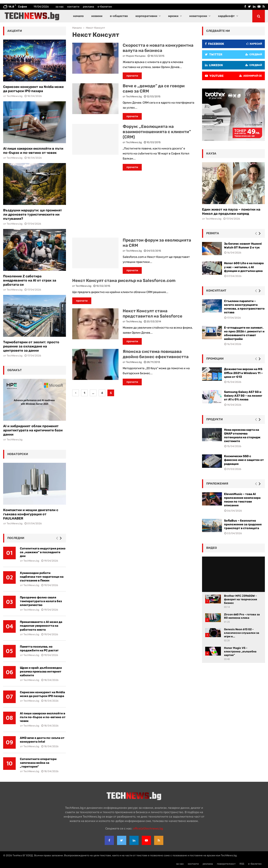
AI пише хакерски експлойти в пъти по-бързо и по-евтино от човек (33, 151)
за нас (60, 7)
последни (16, 538)
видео (212, 548)
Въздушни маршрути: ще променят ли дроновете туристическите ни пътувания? (33, 214)
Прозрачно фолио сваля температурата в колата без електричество (41, 601)
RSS (242, 864)
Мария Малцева (136, 56)
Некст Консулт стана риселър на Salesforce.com (124, 280)
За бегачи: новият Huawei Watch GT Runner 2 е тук (243, 246)
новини (97, 16)
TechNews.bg (134, 96)
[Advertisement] (134, 204)
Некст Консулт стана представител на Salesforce (153, 313)
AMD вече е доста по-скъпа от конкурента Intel (42, 740)
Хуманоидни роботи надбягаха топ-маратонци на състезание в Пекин (42, 577)
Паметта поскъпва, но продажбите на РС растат (39, 649)
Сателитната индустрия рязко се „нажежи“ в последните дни (43, 552)
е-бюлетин (105, 7)
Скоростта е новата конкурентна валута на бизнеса (158, 48)
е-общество (119, 16)
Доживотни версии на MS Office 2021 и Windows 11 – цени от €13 (243, 373)
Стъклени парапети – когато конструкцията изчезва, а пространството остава (244, 307)
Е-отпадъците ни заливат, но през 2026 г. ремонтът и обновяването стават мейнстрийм (244, 333)
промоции (215, 359)
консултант (216, 291)
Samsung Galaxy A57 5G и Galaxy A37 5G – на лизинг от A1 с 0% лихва (243, 396)
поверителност (226, 864)
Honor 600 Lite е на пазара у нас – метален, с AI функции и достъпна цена (244, 267)
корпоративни (146, 16)
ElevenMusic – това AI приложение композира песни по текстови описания (242, 500)
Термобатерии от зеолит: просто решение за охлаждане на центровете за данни (31, 346)
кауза (211, 154)
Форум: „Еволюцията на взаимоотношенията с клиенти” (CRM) (157, 132)
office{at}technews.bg (148, 829)
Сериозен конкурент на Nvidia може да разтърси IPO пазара (33, 89)
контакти (73, 7)
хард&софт (226, 16)
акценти (15, 31)
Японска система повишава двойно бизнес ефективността (156, 354)
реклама (88, 7)
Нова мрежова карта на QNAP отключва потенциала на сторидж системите (242, 436)
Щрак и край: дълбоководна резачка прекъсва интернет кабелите (41, 672)
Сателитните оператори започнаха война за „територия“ (38, 763)
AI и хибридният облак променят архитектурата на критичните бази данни (33, 430)
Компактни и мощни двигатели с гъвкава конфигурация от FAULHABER (31, 514)
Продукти (215, 419)
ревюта (213, 233)
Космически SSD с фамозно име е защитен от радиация (244, 460)
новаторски (198, 16)
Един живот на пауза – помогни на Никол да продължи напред (231, 212)
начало (78, 16)
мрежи (173, 16)
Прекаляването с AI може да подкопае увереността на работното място (41, 626)
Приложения (217, 484)
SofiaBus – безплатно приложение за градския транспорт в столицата (243, 524)
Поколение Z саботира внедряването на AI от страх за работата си (30, 280)
